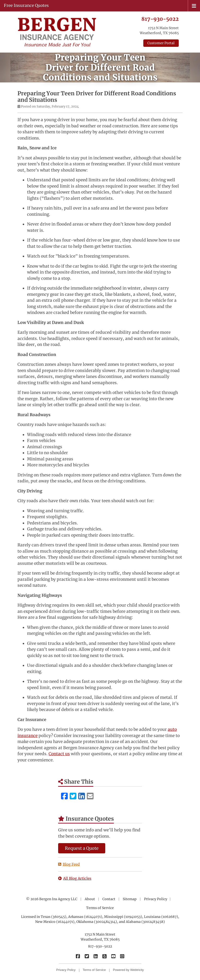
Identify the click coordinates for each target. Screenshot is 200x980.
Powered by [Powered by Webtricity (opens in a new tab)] (128, 970)
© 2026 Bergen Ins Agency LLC (52, 899)
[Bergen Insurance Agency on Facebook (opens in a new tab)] (78, 956)
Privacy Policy (156, 899)
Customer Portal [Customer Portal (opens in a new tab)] (161, 43)
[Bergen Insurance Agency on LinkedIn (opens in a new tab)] (96, 956)
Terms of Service (100, 908)
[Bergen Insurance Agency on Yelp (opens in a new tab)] (104, 956)
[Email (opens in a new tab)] (90, 796)
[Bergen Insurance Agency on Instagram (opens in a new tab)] (122, 956)
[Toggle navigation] (194, 5)
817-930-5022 (160, 19)
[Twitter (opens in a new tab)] (73, 796)
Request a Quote (82, 848)
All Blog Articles (75, 878)
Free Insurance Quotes (26, 5)
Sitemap (130, 899)
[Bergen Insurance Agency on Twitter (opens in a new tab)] (87, 956)
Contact (109, 899)
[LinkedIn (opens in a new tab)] (82, 796)
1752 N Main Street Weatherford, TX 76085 (100, 937)
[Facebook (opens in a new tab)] (64, 796)
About (90, 899)
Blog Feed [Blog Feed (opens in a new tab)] (69, 864)
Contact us (59, 754)
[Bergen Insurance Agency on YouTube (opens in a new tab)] (113, 956)
